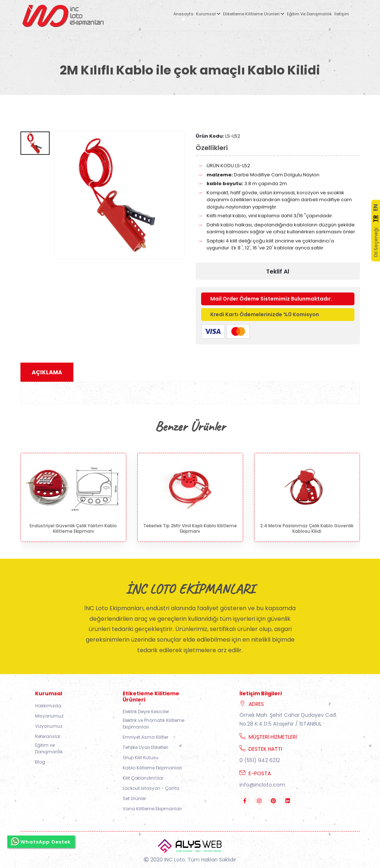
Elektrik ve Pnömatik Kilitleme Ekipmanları (153, 724)
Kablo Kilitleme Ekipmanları (152, 768)
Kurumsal (208, 14)
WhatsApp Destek (41, 841)
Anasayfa (183, 14)
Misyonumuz (49, 716)
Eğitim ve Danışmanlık (309, 14)
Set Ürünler (134, 798)
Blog (40, 762)
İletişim (342, 14)
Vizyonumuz (49, 726)
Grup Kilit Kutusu (141, 758)
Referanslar (48, 736)
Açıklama (47, 372)
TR (375, 219)
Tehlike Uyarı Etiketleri (145, 747)
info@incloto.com (262, 785)
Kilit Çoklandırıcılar (143, 778)
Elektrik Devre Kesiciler (146, 712)
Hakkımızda (48, 706)
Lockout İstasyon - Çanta (151, 788)
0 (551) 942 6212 (260, 760)
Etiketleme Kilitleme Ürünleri (254, 14)
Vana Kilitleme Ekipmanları (152, 809)
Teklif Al (278, 272)
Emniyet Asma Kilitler (145, 737)
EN (375, 208)
